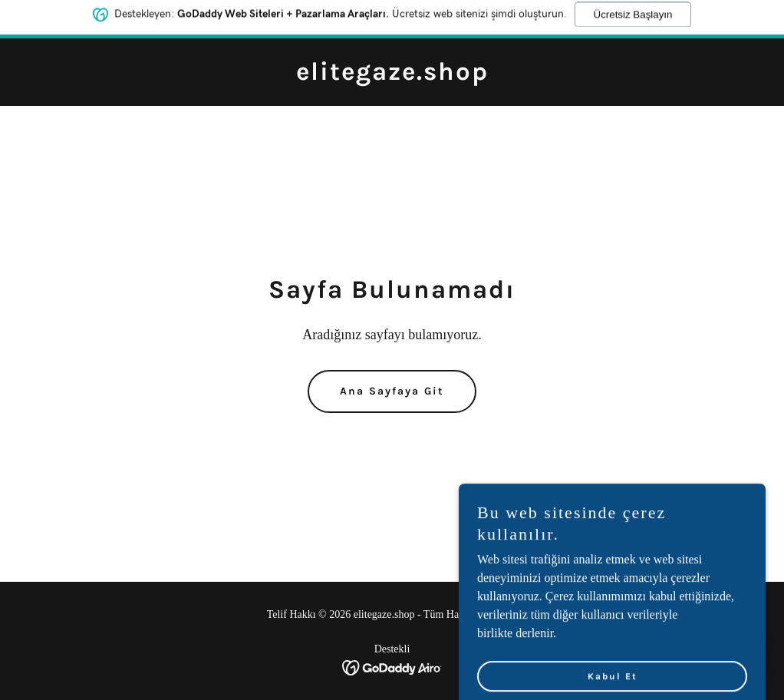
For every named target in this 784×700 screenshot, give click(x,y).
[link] (392, 76)
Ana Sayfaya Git (392, 391)
